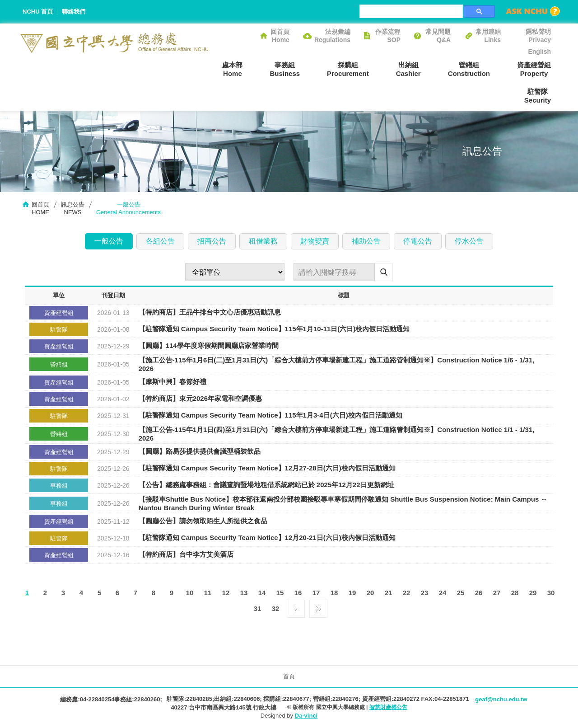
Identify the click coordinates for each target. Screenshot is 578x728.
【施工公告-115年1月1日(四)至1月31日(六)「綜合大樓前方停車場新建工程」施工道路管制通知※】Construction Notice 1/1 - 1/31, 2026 (337, 434)
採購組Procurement (348, 69)
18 (334, 593)
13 (244, 593)
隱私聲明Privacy (538, 36)
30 (551, 593)
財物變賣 (315, 241)
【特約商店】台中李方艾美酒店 (186, 555)
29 (533, 593)
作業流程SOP (388, 36)
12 (226, 593)
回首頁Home (280, 36)
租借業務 (263, 241)
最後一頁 (318, 606)
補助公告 (366, 241)
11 (208, 593)
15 (280, 593)
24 (443, 593)
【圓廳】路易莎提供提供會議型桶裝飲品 (200, 452)
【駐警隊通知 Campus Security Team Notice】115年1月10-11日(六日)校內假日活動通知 (274, 329)
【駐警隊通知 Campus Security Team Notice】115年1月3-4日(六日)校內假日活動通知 (270, 416)
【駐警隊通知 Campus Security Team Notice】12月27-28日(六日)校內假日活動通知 (267, 468)
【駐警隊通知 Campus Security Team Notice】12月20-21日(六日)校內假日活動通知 (267, 538)
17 (316, 593)
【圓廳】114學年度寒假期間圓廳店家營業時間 (209, 346)
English (539, 52)
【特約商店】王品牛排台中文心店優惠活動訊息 (210, 312)
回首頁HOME (40, 208)
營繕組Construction (469, 69)
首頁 (289, 676)
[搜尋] (410, 11)
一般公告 (109, 241)
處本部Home (232, 69)
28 (515, 593)
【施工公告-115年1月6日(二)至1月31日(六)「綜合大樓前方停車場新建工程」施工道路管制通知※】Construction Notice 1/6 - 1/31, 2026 (337, 364)
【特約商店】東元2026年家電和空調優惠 (200, 399)
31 (258, 608)
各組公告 (160, 241)
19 (352, 593)
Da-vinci (306, 716)
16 (298, 593)
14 (262, 593)
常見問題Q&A (438, 36)
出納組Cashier (408, 69)
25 (461, 593)
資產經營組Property (534, 69)
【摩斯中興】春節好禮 (172, 382)
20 (371, 593)
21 (389, 593)
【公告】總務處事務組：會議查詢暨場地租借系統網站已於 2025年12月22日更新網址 (266, 485)
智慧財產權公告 (388, 707)
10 (190, 593)
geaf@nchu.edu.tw (501, 699)
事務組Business (285, 69)
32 (276, 608)
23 (425, 593)
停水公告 (469, 241)
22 (407, 593)
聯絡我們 (74, 12)
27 (497, 593)
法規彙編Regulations (332, 36)
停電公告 (418, 241)
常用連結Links (488, 36)
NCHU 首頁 (38, 12)
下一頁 (296, 606)
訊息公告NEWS (73, 208)
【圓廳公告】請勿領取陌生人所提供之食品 (203, 521)
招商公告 (212, 241)
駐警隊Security (538, 96)
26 (479, 593)
